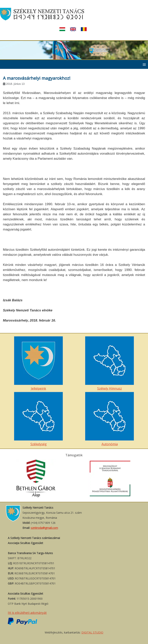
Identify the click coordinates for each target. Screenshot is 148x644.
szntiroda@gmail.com (44, 528)
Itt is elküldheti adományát (27, 613)
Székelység (38, 419)
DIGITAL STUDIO (92, 632)
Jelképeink (38, 363)
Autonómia (110, 419)
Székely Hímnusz (110, 363)
